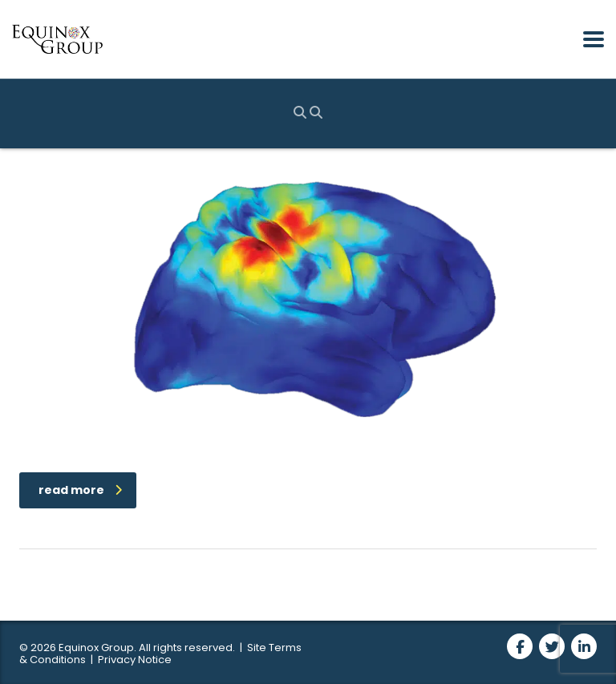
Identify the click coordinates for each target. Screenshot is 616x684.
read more (80, 490)
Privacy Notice (135, 660)
